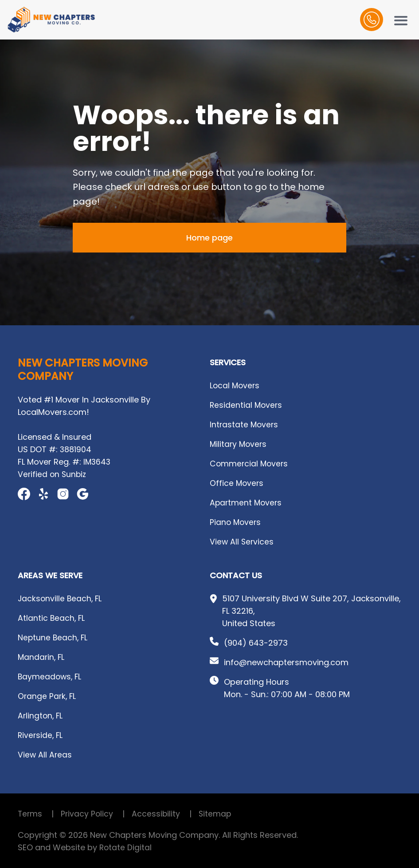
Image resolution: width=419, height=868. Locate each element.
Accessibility (167, 814)
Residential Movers (247, 405)
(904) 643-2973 (256, 643)
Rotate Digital (126, 847)
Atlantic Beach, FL (52, 618)
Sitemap (217, 814)
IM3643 (98, 462)
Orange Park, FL (48, 696)
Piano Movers (236, 522)
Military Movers (239, 444)
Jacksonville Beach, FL (61, 598)
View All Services (242, 542)
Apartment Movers (247, 503)
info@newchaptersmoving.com (286, 662)
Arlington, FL (41, 716)
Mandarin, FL (42, 657)
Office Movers (237, 483)
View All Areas (45, 755)
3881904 (76, 449)
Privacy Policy (98, 814)
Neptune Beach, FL (53, 637)
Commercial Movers (250, 464)
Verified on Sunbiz (53, 474)
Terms (40, 814)
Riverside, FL (41, 735)
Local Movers (235, 385)
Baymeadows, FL (51, 677)
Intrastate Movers (245, 424)
